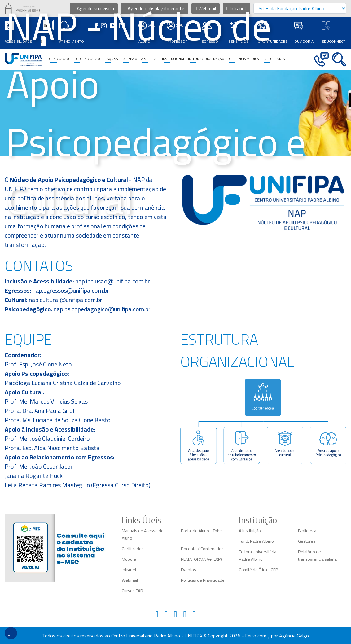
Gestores (307, 541)
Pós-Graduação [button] (86, 59)
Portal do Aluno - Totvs (202, 531)
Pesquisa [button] (111, 59)
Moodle (129, 559)
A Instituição (250, 531)
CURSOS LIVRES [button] (274, 59)
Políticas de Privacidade (203, 580)
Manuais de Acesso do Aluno (143, 534)
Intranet (129, 570)
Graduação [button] (59, 59)
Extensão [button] (129, 59)
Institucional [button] (173, 59)
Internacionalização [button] (206, 59)
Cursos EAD (132, 591)
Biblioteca (307, 531)
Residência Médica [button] (243, 59)
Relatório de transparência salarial (318, 555)
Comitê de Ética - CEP (258, 570)
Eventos (189, 570)
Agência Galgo (294, 636)
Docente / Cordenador (202, 549)
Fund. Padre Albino (256, 541)
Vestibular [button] (150, 59)
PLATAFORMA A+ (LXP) (201, 559)
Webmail (130, 580)
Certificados (133, 549)
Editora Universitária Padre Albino (258, 555)
